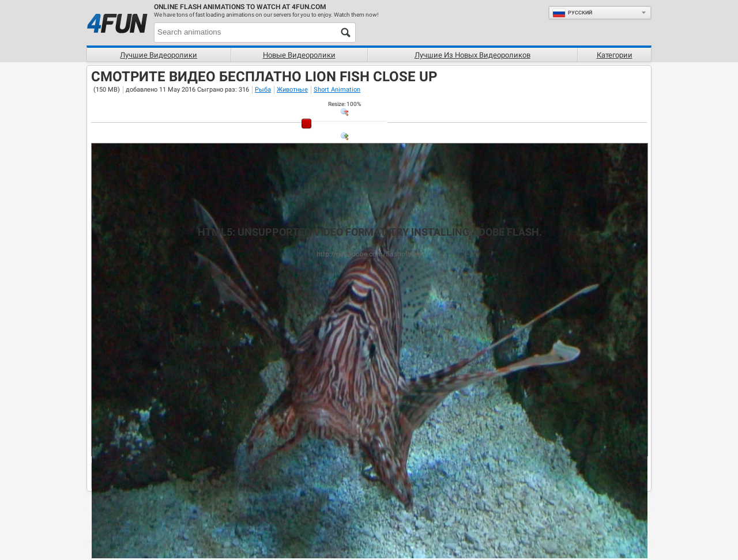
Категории (615, 55)
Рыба (263, 90)
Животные (292, 90)
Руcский (572, 13)
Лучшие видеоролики (159, 55)
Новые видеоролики (299, 55)
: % (344, 104)
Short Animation (337, 90)
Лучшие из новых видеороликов (472, 55)
